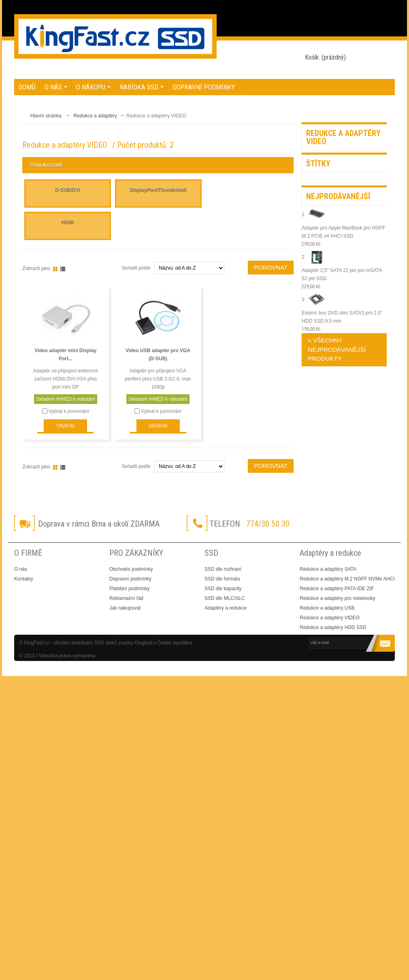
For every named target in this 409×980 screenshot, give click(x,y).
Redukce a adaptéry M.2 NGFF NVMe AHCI (347, 579)
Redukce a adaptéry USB (327, 608)
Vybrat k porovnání (69, 411)
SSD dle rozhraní (223, 569)
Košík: (325, 57)
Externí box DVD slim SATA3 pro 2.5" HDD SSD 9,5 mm (342, 321)
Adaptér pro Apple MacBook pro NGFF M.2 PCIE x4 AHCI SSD (343, 236)
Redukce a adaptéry (95, 116)
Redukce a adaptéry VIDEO (330, 618)
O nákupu (93, 87)
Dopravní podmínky (204, 87)
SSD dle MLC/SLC (225, 598)
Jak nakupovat (125, 608)
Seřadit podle (136, 466)
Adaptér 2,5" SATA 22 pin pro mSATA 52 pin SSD (342, 278)
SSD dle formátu (222, 579)
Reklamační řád (126, 598)
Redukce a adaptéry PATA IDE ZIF (337, 589)
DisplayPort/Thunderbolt (158, 190)
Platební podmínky (129, 589)
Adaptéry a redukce (226, 608)
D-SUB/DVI (67, 190)
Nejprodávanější (338, 196)
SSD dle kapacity (223, 589)
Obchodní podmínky (131, 569)
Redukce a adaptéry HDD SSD (333, 627)
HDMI (68, 223)
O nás (56, 87)
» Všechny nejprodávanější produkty (337, 349)
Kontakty (24, 579)
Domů (27, 87)
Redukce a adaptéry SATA (328, 569)
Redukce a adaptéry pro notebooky (338, 598)
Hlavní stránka (46, 116)
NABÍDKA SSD (142, 87)
